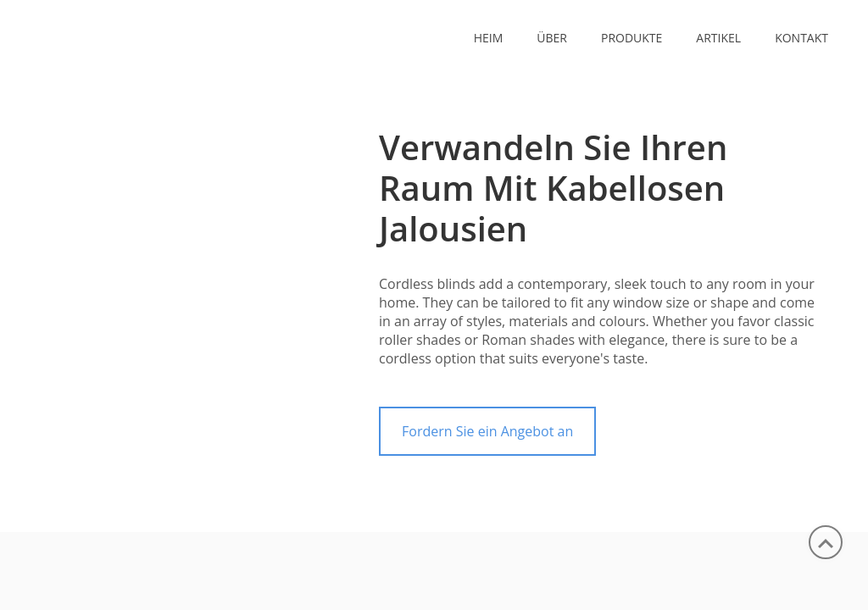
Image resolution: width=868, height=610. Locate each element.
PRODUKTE (632, 38)
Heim (489, 38)
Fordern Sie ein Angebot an (487, 431)
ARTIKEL (718, 38)
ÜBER (552, 38)
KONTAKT (801, 38)
